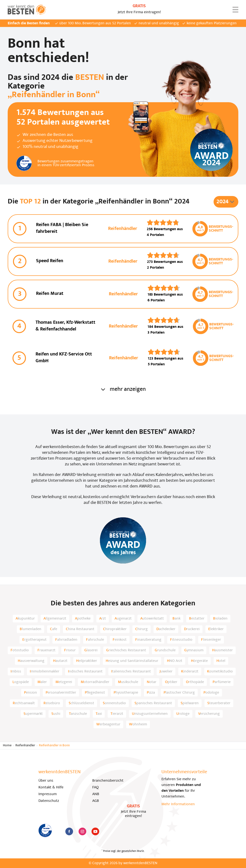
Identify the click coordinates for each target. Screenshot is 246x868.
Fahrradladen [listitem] (66, 640)
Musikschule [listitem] (128, 682)
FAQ (95, 787)
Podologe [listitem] (211, 693)
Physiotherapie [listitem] (126, 693)
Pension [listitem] (31, 693)
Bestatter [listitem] (197, 619)
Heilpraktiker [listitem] (87, 661)
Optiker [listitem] (171, 682)
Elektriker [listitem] (216, 629)
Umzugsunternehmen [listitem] (150, 714)
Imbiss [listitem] (16, 672)
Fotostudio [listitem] (20, 650)
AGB (96, 801)
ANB (96, 794)
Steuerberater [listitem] (219, 703)
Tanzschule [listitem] (78, 714)
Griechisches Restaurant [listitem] (126, 650)
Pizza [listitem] (151, 693)
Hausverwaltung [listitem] (31, 661)
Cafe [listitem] (54, 629)
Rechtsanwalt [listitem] (24, 703)
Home (7, 745)
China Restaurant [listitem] (80, 629)
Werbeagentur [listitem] (108, 724)
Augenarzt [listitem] (123, 619)
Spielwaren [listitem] (190, 703)
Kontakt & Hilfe (51, 787)
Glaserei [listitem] (91, 650)
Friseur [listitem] (70, 650)
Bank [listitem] (176, 619)
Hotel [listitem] (221, 661)
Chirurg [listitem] (141, 629)
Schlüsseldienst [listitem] (81, 703)
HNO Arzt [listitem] (175, 661)
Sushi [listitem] (56, 714)
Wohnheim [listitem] (138, 724)
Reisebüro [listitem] (52, 703)
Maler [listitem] (42, 682)
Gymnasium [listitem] (194, 650)
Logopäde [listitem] (21, 682)
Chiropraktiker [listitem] (115, 629)
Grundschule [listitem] (165, 650)
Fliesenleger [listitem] (211, 640)
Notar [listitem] (152, 682)
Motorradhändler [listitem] (95, 682)
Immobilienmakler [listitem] (45, 672)
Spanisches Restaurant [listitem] (153, 703)
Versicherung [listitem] (209, 714)
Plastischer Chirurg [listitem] (179, 693)
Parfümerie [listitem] (222, 682)
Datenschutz (49, 801)
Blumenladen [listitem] (31, 629)
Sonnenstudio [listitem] (114, 703)
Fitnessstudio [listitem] (181, 640)
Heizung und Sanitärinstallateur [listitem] (132, 661)
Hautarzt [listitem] (60, 661)
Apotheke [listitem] (83, 619)
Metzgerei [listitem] (64, 682)
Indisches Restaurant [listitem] (85, 672)
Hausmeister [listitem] (222, 650)
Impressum (48, 794)
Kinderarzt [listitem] (190, 672)
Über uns (46, 781)
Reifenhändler (25, 745)
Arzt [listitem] (103, 619)
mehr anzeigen (123, 389)
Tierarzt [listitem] (117, 714)
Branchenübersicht (108, 781)
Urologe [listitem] (183, 714)
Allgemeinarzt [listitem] (55, 619)
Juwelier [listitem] (166, 672)
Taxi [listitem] (99, 714)
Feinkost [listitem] (120, 640)
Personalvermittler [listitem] (61, 693)
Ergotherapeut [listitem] (34, 640)
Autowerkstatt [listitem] (152, 619)
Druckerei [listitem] (192, 629)
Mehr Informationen (178, 804)
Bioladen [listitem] (220, 619)
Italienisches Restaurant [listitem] (131, 672)
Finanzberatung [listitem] (148, 640)
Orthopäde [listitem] (195, 682)
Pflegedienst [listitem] (95, 693)
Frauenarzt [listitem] (46, 650)
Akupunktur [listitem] (25, 619)
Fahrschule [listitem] (95, 640)
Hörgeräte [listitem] (199, 661)
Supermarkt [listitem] (33, 714)
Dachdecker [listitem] (166, 629)
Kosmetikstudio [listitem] (220, 672)
